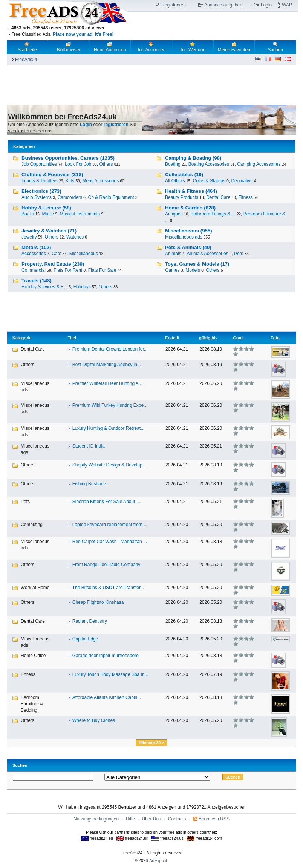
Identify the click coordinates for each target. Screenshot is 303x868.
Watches (75, 237)
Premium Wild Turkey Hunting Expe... (110, 405)
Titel (72, 338)
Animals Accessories (208, 254)
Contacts (177, 819)
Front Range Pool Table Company (106, 565)
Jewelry (29, 237)
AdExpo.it (158, 860)
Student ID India (89, 446)
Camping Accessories (259, 164)
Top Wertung (193, 47)
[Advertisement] (213, 26)
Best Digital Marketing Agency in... (107, 365)
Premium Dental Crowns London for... (110, 349)
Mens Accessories (100, 181)
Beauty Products (182, 197)
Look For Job (78, 164)
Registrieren (174, 5)
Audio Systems (37, 197)
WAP (287, 5)
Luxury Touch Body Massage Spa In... (110, 674)
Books (28, 214)
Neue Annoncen (110, 47)
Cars (56, 254)
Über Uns (152, 819)
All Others (175, 181)
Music (48, 214)
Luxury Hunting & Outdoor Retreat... (108, 428)
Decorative (242, 181)
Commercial (34, 270)
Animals (173, 254)
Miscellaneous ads (184, 237)
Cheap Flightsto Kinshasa (98, 602)
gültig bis (208, 338)
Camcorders (70, 197)
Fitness (246, 197)
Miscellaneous (84, 254)
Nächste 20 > (151, 743)
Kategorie (22, 338)
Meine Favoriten (234, 47)
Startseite (27, 47)
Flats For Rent (68, 270)
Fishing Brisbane (89, 484)
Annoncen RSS (214, 819)
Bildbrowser (69, 47)
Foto (275, 338)
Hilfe (130, 819)
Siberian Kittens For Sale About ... (106, 502)
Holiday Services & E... (44, 287)
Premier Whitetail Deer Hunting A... (107, 383)
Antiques (174, 214)
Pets (239, 254)
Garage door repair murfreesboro (106, 656)
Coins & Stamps (209, 181)
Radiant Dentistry (90, 621)
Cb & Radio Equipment (111, 197)
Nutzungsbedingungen (96, 819)
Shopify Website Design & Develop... (109, 465)
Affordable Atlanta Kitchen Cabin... (107, 697)
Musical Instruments (80, 214)
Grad (238, 338)
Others (106, 164)
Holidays (82, 287)
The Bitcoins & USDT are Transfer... (108, 588)
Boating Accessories (209, 164)
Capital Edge (85, 639)
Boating (173, 164)
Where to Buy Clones (94, 720)
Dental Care (218, 197)
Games (172, 270)
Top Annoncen (151, 47)
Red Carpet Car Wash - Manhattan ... (110, 542)
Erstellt (172, 338)
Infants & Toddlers (40, 181)
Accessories (34, 254)
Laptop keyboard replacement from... (109, 525)
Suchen (275, 47)
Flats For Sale (102, 270)
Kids (70, 181)
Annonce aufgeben (223, 5)
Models (193, 270)
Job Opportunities (39, 164)
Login (266, 5)
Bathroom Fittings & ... (213, 214)
